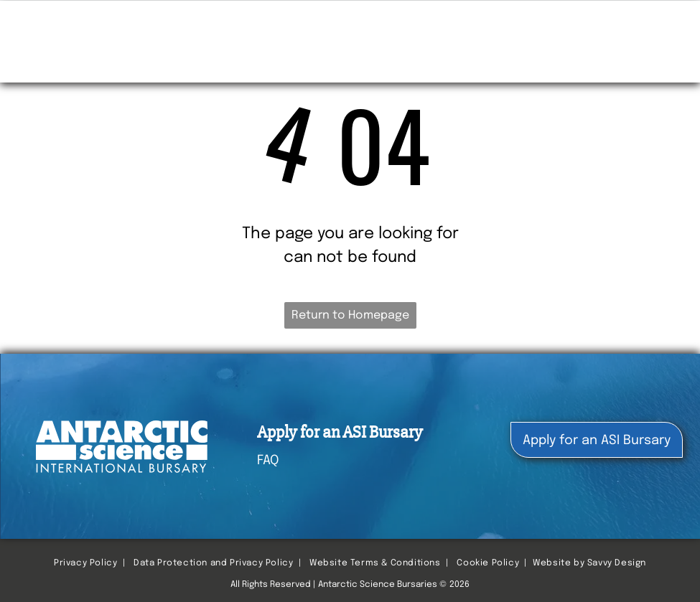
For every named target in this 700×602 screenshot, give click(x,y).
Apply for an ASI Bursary (340, 432)
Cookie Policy (488, 563)
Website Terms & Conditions (375, 563)
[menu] (668, 25)
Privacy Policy (85, 563)
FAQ (268, 461)
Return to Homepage (350, 315)
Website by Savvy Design (589, 563)
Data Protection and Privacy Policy (213, 563)
